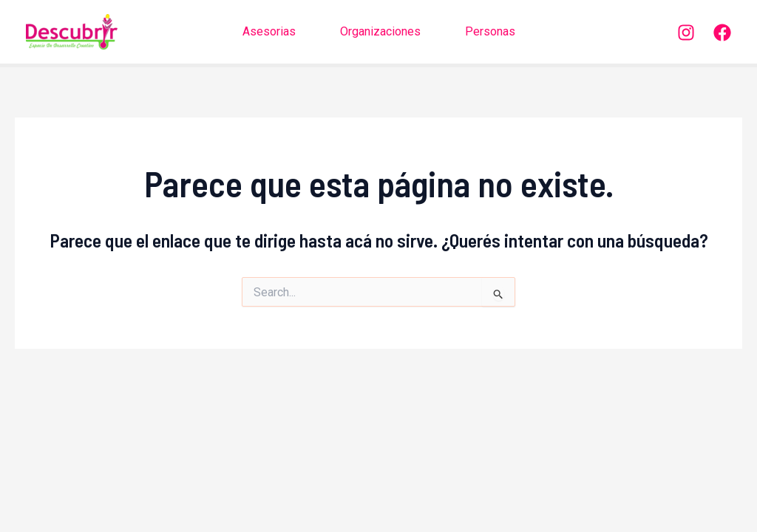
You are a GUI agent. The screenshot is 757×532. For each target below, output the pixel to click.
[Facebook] (722, 33)
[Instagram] (686, 33)
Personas (490, 31)
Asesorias (269, 31)
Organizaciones (380, 31)
